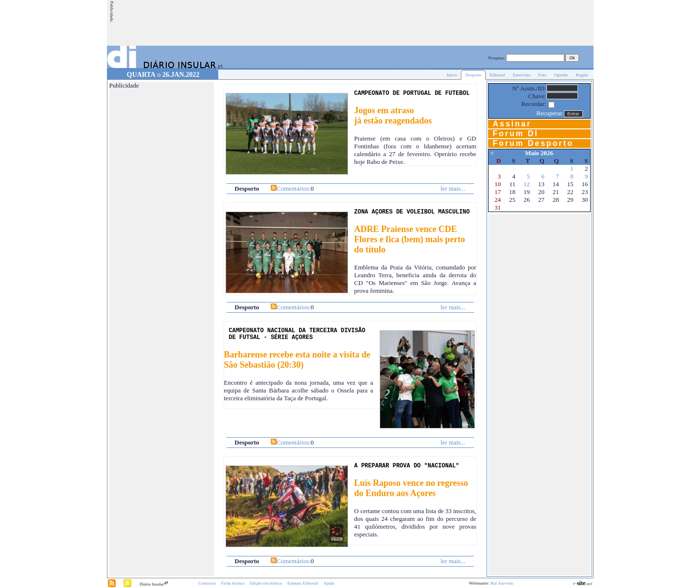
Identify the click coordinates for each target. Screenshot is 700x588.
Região (582, 75)
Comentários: (294, 188)
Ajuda (329, 583)
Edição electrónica (266, 583)
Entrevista (522, 75)
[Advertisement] (416, 23)
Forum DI (516, 134)
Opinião (561, 75)
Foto (542, 75)
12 (527, 184)
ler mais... (453, 188)
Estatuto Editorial (303, 583)
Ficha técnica (233, 583)
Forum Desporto (533, 143)
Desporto (473, 75)
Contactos (207, 583)
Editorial (497, 75)
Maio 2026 (539, 153)
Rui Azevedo (502, 583)
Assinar (512, 124)
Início (452, 75)
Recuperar (549, 113)
